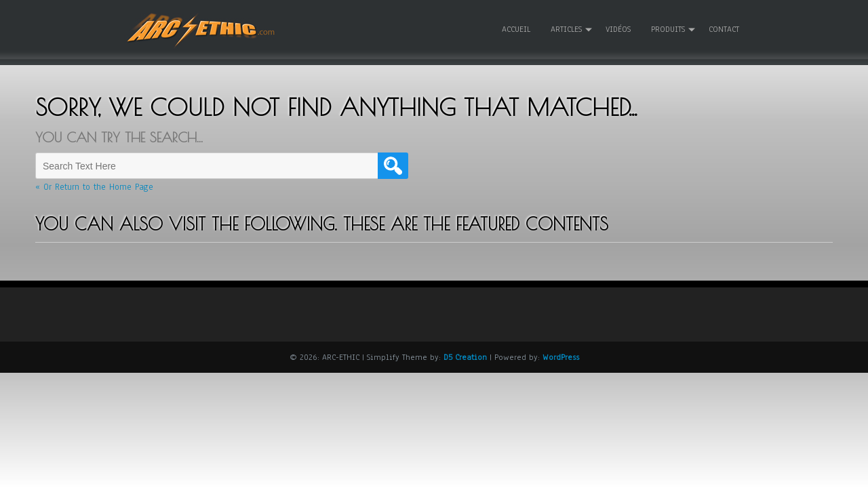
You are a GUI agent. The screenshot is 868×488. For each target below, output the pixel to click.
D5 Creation (465, 357)
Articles (566, 29)
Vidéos (618, 29)
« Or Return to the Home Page (94, 187)
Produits (668, 29)
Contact (724, 29)
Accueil (516, 29)
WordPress (561, 357)
